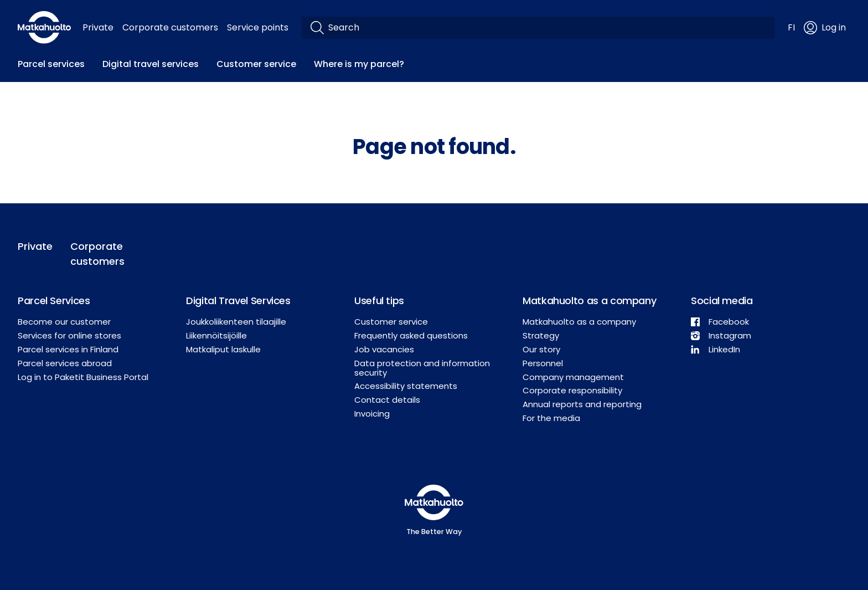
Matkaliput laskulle (223, 349)
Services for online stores (69, 335)
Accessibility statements (406, 386)
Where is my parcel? (359, 64)
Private (98, 27)
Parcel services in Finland (68, 349)
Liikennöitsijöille (216, 335)
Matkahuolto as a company (579, 322)
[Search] (547, 28)
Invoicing (372, 414)
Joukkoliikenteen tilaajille (236, 322)
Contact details (387, 400)
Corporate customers (170, 27)
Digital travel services (151, 64)
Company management (573, 377)
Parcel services (51, 64)
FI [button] (791, 27)
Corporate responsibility (572, 390)
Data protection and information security (422, 368)
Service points (258, 27)
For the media (551, 418)
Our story (541, 349)
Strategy (541, 335)
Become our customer (64, 322)
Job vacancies (384, 349)
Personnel (543, 363)
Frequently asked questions (411, 335)
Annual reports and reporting (582, 404)
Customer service (256, 64)
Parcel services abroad (65, 363)
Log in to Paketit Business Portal (83, 377)
